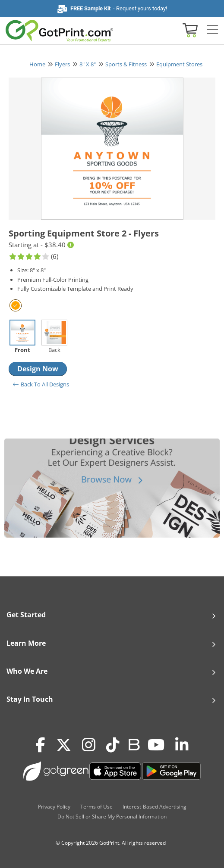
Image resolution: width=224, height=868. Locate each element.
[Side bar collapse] (212, 30)
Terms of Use (96, 807)
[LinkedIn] (182, 745)
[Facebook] (41, 745)
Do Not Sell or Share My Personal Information (112, 817)
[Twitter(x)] (64, 745)
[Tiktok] (113, 745)
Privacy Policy (54, 807)
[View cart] (189, 30)
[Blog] (134, 744)
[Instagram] (89, 745)
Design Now (38, 369)
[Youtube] (156, 745)
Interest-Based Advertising (155, 807)
